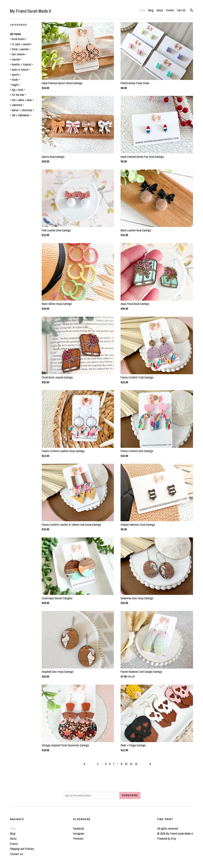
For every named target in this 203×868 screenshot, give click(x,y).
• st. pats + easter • (21, 44)
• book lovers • (18, 39)
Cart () (181, 10)
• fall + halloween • (21, 115)
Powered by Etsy (167, 839)
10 (126, 764)
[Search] (192, 11)
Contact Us (16, 854)
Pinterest (78, 839)
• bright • (15, 85)
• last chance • (18, 54)
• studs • (15, 80)
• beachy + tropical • (21, 64)
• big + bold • (17, 90)
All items (15, 34)
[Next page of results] (150, 764)
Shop (142, 10)
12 (136, 764)
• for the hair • (18, 95)
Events (170, 10)
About (160, 10)
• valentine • (17, 105)
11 (131, 764)
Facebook (79, 829)
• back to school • (20, 70)
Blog (151, 10)
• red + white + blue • (22, 100)
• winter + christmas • (22, 110)
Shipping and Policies (22, 849)
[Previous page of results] (85, 764)
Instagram (79, 834)
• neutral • (16, 59)
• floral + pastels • (20, 49)
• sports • (15, 75)
